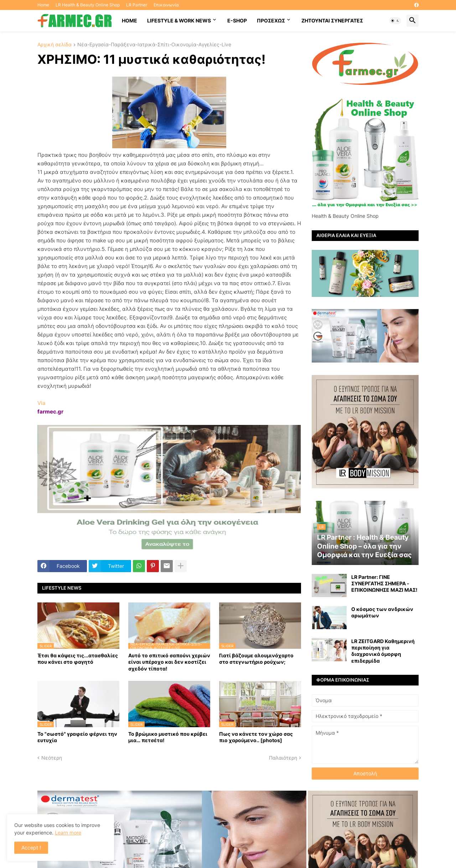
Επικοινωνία (166, 5)
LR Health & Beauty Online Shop (88, 5)
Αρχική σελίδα (55, 45)
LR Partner (137, 5)
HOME (129, 20)
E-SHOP (237, 20)
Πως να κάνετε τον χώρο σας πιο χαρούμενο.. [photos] (256, 737)
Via (41, 403)
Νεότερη (52, 758)
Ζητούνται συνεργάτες (332, 20)
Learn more (68, 833)
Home (43, 5)
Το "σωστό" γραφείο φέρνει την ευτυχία (77, 737)
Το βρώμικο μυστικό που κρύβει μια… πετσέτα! (168, 737)
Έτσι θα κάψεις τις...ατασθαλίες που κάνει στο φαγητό (78, 659)
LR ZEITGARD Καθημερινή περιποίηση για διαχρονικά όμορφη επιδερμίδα (383, 651)
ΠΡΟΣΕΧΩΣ (271, 20)
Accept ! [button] (31, 848)
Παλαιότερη (283, 758)
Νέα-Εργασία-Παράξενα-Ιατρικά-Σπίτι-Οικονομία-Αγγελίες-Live (154, 45)
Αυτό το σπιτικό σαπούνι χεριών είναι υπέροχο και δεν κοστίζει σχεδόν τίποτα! (169, 662)
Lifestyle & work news (179, 20)
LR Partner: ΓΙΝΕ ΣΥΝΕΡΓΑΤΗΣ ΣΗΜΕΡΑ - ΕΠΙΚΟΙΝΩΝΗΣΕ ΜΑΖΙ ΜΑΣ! (384, 583)
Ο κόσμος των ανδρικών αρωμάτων (382, 612)
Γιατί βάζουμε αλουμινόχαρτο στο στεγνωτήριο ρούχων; (256, 659)
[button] (395, 21)
